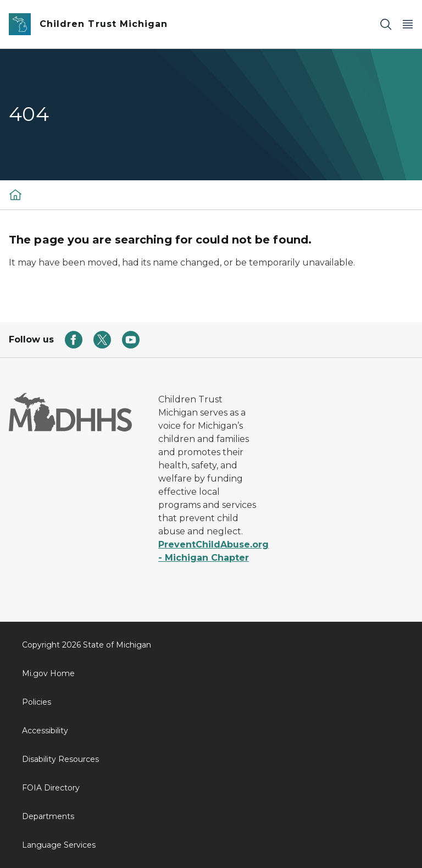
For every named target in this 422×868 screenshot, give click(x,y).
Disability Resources (60, 759)
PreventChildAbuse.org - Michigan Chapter (211, 551)
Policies (37, 702)
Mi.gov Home (48, 673)
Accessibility (45, 731)
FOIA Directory (51, 788)
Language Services (59, 845)
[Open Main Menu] (408, 24)
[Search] (386, 24)
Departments (48, 816)
